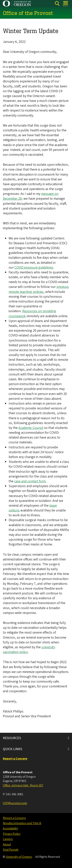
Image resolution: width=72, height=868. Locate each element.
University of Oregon (19, 857)
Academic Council (31, 428)
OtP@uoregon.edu (15, 803)
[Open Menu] (66, 4)
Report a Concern (14, 818)
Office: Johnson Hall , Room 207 (23, 785)
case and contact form (30, 481)
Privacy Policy (12, 834)
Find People (11, 850)
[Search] (57, 4)
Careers (8, 839)
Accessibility (10, 828)
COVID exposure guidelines (34, 267)
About (7, 844)
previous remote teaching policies (39, 289)
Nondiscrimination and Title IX (22, 823)
